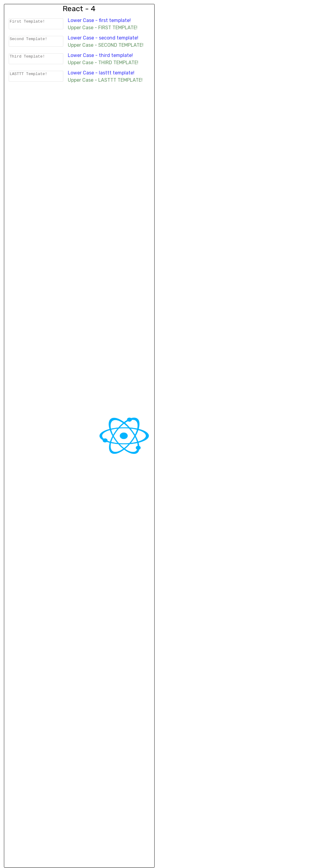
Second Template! (37, 42)
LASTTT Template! (37, 79)
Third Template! (37, 61)
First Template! (37, 24)
